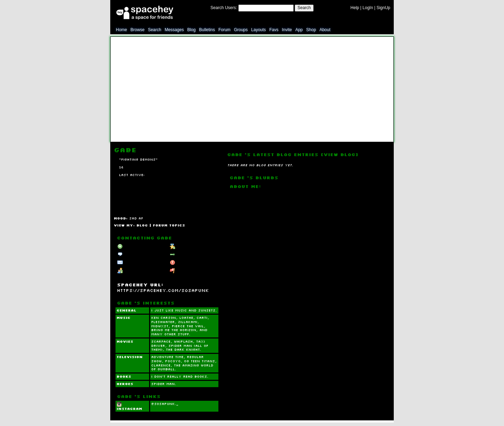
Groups (241, 30)
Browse (138, 30)
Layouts (259, 30)
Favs (274, 30)
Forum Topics (169, 225)
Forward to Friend (190, 255)
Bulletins (207, 30)
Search (304, 8)
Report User (184, 271)
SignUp (383, 8)
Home (121, 30)
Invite (287, 30)
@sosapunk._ (165, 404)
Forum (225, 30)
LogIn (368, 8)
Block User (183, 263)
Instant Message (136, 263)
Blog (191, 30)
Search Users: (224, 8)
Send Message (134, 255)
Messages (174, 30)
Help (355, 8)
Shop (311, 30)
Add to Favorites (188, 246)
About (325, 30)
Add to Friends (134, 246)
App (299, 30)
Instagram (129, 406)
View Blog (339, 154)
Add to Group (133, 271)
